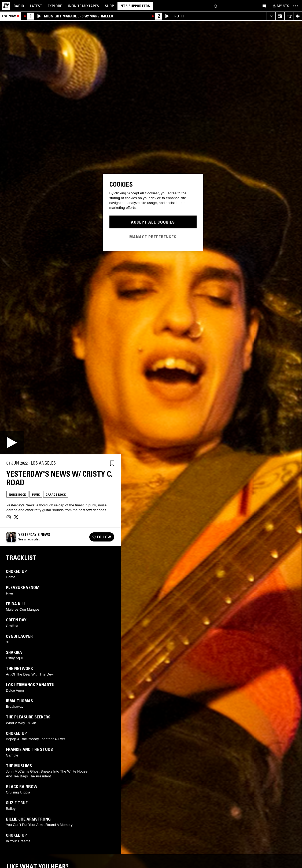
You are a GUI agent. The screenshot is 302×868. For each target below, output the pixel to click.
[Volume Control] (298, 16)
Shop (109, 6)
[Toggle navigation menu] (296, 6)
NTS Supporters (135, 6)
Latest (36, 6)
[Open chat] (264, 6)
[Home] (6, 6)
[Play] (12, 443)
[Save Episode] (112, 463)
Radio (19, 6)
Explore (55, 6)
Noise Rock (17, 494)
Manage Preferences (153, 237)
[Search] (216, 6)
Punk (36, 494)
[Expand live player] (271, 16)
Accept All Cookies (153, 222)
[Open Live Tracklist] (289, 16)
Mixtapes (83, 6)
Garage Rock (56, 494)
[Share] (99, 463)
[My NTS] (280, 6)
